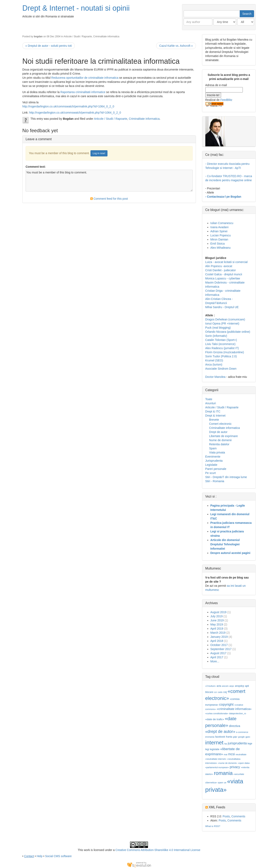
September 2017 (221, 649)
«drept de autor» (220, 731)
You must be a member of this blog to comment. (109, 181)
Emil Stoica (218, 244)
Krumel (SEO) (214, 360)
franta (229, 737)
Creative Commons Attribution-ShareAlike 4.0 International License (158, 850)
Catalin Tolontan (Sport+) (221, 340)
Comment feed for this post (109, 199)
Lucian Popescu (221, 235)
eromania (210, 737)
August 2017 (219, 653)
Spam (213, 448)
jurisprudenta (237, 743)
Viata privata (217, 452)
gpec (248, 737)
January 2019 (219, 637)
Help (40, 856)
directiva (235, 726)
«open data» (244, 763)
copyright (226, 704)
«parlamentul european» (217, 767)
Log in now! (99, 153)
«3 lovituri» (211, 686)
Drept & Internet (215, 416)
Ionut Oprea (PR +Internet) (222, 324)
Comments (238, 816)
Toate (209, 399)
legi (207, 749)
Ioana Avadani (220, 227)
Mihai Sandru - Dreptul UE (222, 307)
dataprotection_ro (238, 713)
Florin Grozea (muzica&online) (225, 352)
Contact (29, 856)
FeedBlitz (226, 100)
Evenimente (213, 457)
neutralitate (241, 754)
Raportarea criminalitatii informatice (83, 92)
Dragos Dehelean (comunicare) (225, 319)
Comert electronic (220, 424)
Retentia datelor (219, 444)
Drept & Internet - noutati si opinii (76, 8)
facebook (220, 737)
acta (219, 686)
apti (247, 686)
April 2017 (217, 657)
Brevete (214, 420)
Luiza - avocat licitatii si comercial (227, 262)
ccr (216, 692)
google (241, 737)
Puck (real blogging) (218, 328)
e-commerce (242, 732)
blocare (209, 692)
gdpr (235, 737)
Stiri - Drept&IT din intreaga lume (226, 477)
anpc (232, 686)
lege (250, 744)
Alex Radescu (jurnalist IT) (222, 348)
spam (220, 783)
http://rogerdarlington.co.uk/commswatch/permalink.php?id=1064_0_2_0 (68, 106)
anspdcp (239, 686)
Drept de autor (218, 432)
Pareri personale (216, 469)
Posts (226, 816)
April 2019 (217, 629)
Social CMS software (58, 856)
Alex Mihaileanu (221, 248)
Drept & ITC (213, 411)
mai (225, 754)
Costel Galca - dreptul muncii (224, 274)
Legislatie (211, 465)
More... (215, 661)
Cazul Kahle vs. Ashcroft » (176, 46)
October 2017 (219, 645)
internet (214, 743)
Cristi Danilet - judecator (221, 270)
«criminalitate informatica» (234, 709)
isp (226, 744)
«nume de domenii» (227, 763)
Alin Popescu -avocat (219, 266)
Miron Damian (219, 239)
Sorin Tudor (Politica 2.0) (221, 356)
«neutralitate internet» (216, 759)
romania (223, 773)
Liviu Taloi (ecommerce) (220, 344)
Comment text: (36, 167)
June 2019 (217, 620)
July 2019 (217, 616)
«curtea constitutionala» (217, 713)
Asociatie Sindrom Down (221, 369)
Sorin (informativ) (216, 336)
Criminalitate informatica (106, 36)
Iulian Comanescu (222, 223)
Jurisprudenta (214, 461)
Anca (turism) (214, 365)
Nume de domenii (220, 440)
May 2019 (217, 624)
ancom (225, 686)
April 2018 (217, 641)
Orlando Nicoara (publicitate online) (228, 332)
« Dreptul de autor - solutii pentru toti (49, 46)
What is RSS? (213, 826)
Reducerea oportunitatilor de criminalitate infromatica (85, 78)
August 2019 (219, 612)
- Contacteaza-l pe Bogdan (223, 197)
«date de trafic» (215, 719)
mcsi (231, 754)
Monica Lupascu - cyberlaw (223, 278)
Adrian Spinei (219, 231)
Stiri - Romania (215, 481)
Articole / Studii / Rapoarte (78, 36)
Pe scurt (211, 473)
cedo (220, 692)
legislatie (215, 749)
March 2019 (218, 633)
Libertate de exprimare (224, 436)
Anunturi (211, 403)
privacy (235, 767)
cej (225, 692)
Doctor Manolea (215, 377)
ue (225, 783)
